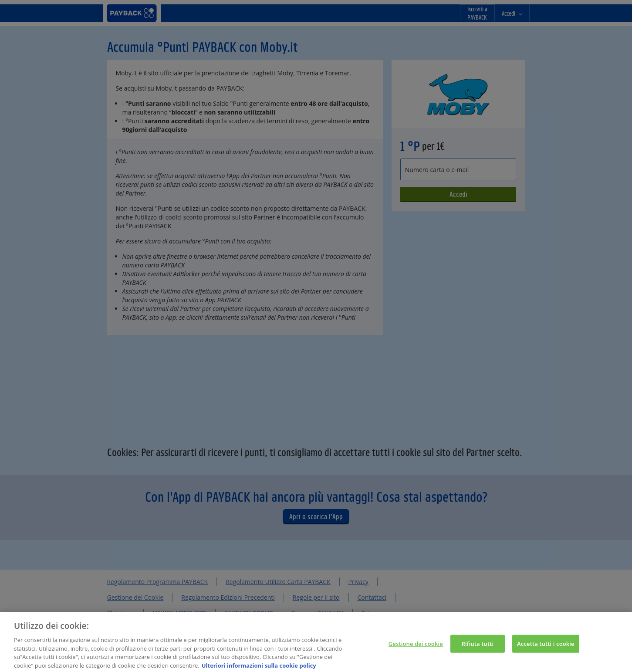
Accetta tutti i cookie (546, 647)
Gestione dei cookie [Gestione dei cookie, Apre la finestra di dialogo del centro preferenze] (416, 647)
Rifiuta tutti (478, 647)
